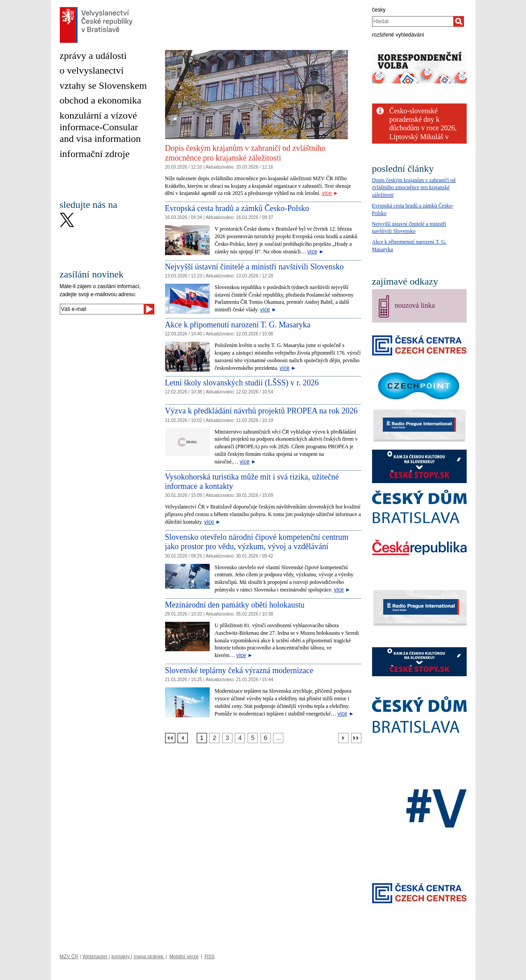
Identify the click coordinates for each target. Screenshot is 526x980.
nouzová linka (415, 305)
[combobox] (413, 21)
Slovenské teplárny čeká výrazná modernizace (239, 670)
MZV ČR (69, 956)
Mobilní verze (184, 956)
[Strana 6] (266, 738)
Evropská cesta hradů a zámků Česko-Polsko (237, 208)
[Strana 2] (214, 738)
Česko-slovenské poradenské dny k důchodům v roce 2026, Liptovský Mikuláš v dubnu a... (423, 128)
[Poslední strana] (356, 738)
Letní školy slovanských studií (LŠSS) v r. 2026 (242, 383)
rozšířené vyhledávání (398, 35)
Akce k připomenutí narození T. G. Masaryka (238, 325)
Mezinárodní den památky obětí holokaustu (235, 605)
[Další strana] (343, 738)
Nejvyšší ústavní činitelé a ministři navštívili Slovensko (255, 267)
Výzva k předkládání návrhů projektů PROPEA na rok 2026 (261, 411)
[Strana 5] (253, 738)
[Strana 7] (278, 738)
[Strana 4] (240, 738)
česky (379, 10)
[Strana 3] (227, 738)
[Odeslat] (149, 309)
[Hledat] (459, 21)
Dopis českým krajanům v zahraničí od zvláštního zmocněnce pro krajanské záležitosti (245, 153)
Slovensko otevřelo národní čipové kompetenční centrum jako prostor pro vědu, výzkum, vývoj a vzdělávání (257, 542)
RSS (209, 956)
